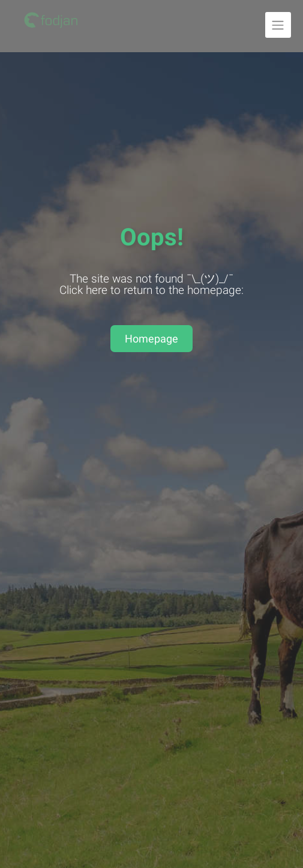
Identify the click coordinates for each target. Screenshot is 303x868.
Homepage (151, 339)
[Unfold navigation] (278, 25)
